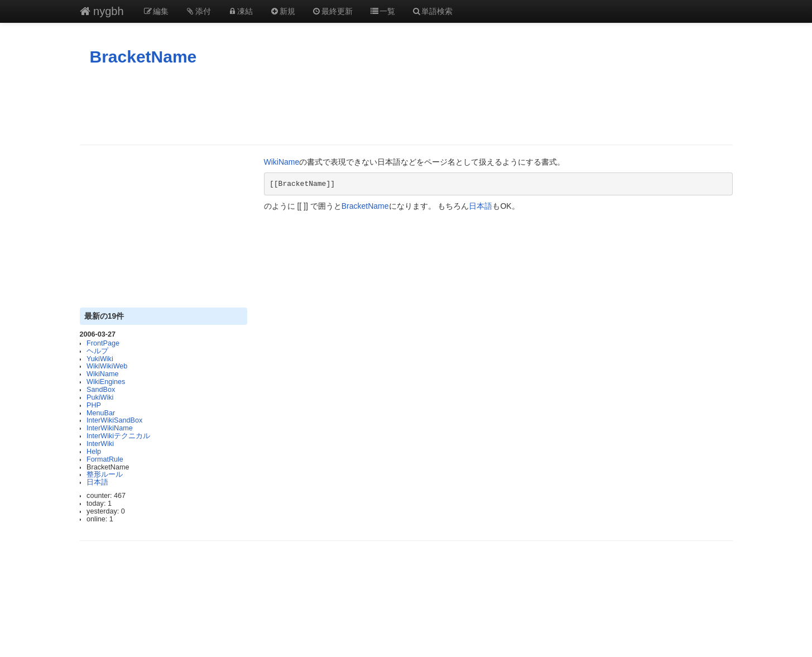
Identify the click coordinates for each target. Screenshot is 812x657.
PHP (94, 405)
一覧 (382, 11)
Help (94, 452)
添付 (198, 11)
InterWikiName (110, 428)
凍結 (241, 11)
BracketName (143, 57)
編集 (156, 11)
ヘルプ (97, 351)
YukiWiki (100, 359)
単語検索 (433, 11)
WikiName (102, 374)
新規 (282, 11)
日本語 (97, 482)
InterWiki (100, 444)
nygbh (102, 11)
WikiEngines (106, 382)
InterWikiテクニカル (118, 436)
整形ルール (105, 474)
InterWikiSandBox (114, 420)
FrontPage (103, 343)
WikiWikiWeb (107, 366)
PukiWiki (100, 397)
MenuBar (101, 413)
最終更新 (333, 11)
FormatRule (105, 459)
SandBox (101, 390)
